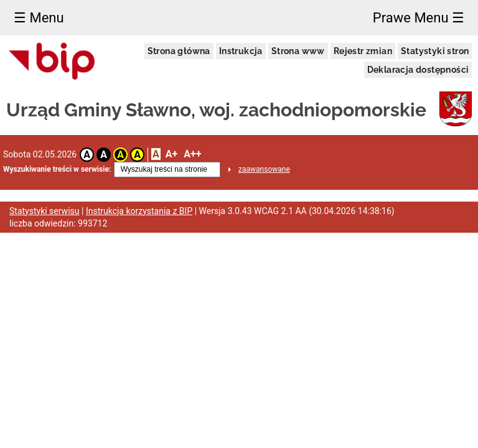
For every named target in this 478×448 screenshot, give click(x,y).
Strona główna (179, 51)
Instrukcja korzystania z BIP (139, 211)
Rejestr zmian (363, 51)
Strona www (298, 51)
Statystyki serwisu (45, 211)
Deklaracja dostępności (418, 70)
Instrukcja (241, 51)
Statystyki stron (435, 51)
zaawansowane (264, 169)
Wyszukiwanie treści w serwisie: (57, 169)
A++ (192, 154)
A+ (171, 154)
